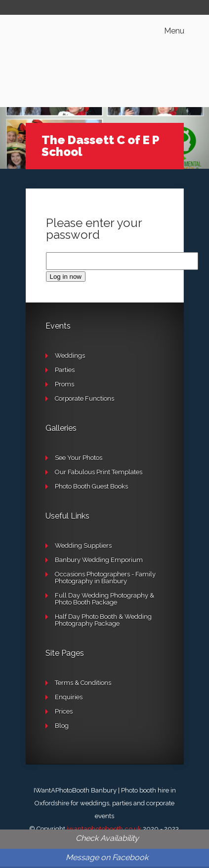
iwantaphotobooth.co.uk (104, 829)
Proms (64, 384)
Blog (62, 726)
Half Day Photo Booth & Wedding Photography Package (103, 620)
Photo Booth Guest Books (91, 486)
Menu (174, 31)
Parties (65, 370)
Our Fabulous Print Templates (99, 472)
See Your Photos (79, 458)
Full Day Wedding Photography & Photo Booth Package (104, 599)
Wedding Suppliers (83, 546)
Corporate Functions (84, 398)
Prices (64, 711)
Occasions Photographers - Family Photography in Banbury (105, 578)
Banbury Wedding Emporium (99, 560)
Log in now (66, 277)
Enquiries (69, 697)
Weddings (70, 356)
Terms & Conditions (83, 683)
